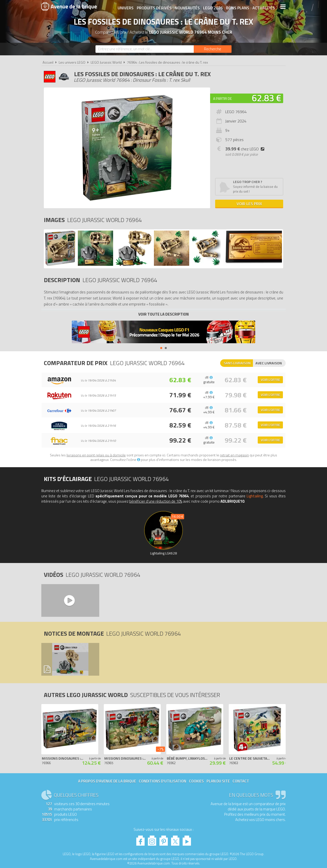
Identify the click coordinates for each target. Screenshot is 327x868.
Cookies (196, 781)
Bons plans (237, 7)
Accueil (48, 62)
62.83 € (267, 98)
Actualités (263, 7)
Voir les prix (249, 204)
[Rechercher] (213, 49)
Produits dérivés (154, 7)
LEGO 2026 (212, 7)
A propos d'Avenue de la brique (107, 781)
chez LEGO (246, 149)
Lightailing (255, 496)
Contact (241, 781)
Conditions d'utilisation (162, 781)
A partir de (222, 98)
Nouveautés (187, 7)
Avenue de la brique (69, 6)
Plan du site (218, 781)
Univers (125, 7)
